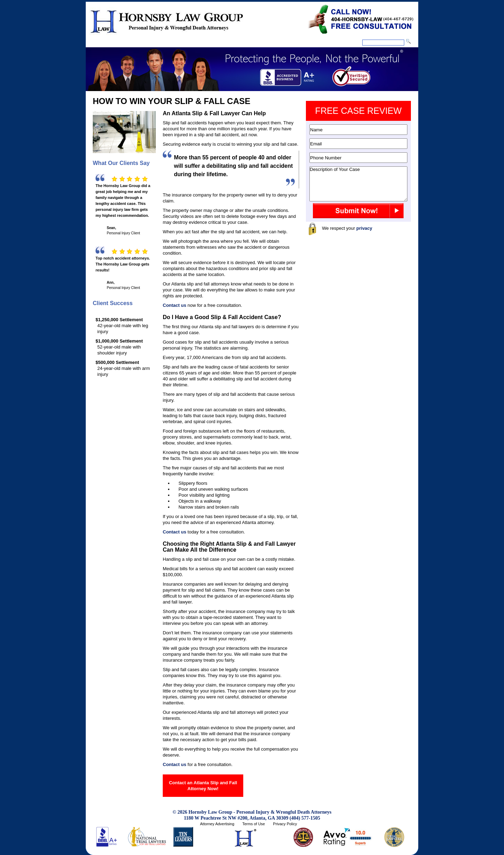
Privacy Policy (285, 824)
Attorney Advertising (217, 824)
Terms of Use (254, 824)
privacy (364, 228)
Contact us (174, 305)
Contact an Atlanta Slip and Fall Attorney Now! (203, 786)
